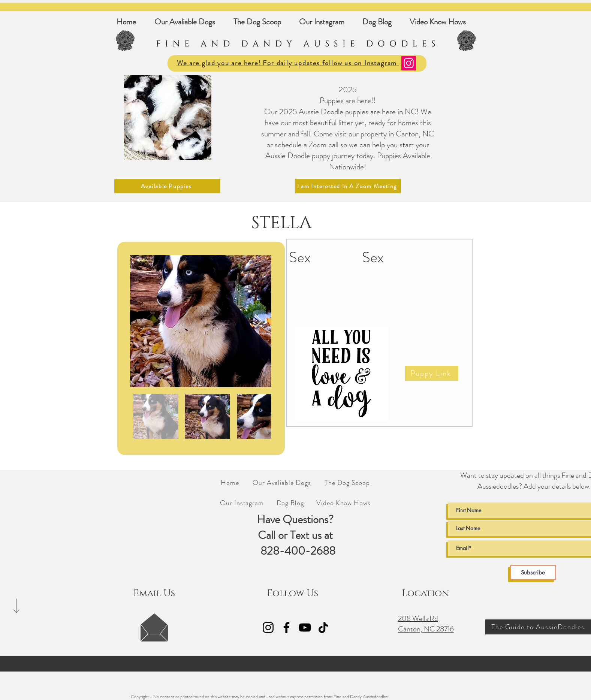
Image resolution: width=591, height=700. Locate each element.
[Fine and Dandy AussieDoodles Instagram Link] (268, 627)
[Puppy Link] (432, 373)
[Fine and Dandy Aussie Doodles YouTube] (305, 627)
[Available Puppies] (167, 186)
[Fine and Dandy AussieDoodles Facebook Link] (287, 627)
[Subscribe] (533, 572)
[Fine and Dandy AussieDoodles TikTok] (323, 627)
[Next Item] (258, 321)
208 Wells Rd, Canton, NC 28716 (426, 624)
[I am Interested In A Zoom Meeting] (348, 186)
